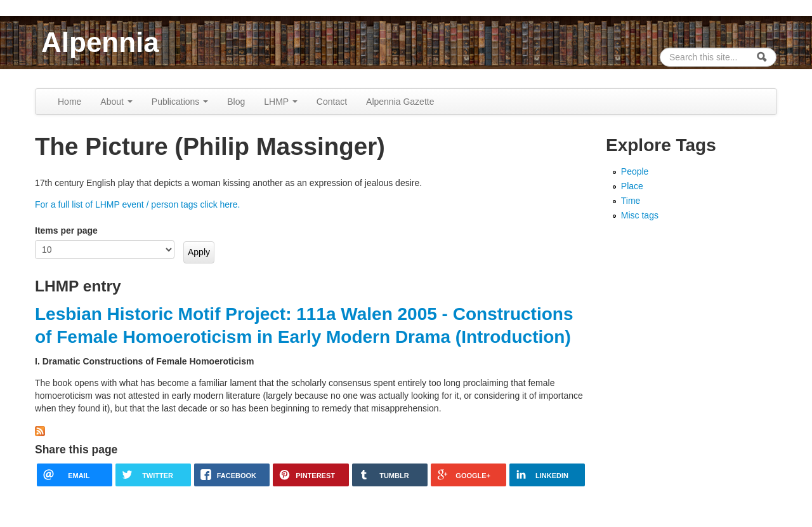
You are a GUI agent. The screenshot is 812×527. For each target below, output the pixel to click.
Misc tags (640, 215)
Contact (332, 102)
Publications (180, 102)
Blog (236, 102)
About (116, 102)
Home (69, 102)
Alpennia (100, 42)
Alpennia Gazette (400, 102)
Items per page (66, 230)
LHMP (281, 102)
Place (632, 186)
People (635, 171)
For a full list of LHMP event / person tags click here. (137, 204)
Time (631, 201)
